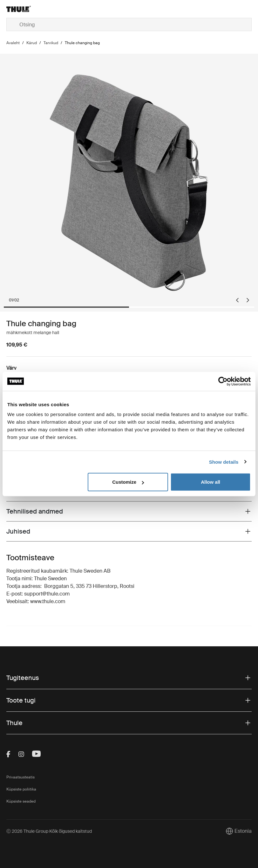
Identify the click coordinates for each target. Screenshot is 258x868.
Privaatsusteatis (20, 777)
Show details (224, 462)
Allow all (210, 482)
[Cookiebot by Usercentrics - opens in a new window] (223, 381)
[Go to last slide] (237, 300)
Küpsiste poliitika (21, 789)
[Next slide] (248, 300)
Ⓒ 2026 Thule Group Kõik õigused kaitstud (49, 831)
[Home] (47, 9)
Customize (128, 482)
